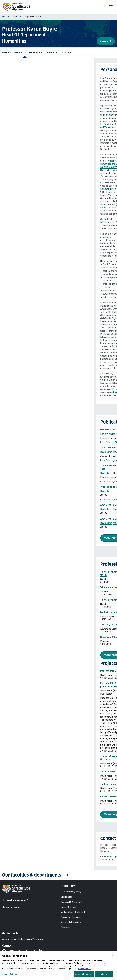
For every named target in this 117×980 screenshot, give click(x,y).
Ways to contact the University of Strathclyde (23, 939)
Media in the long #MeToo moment (25, 612)
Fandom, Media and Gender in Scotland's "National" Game (36, 796)
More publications (22, 538)
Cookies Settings (10, 974)
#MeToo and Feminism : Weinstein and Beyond (31, 487)
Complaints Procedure (71, 922)
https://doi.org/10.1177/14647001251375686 (29, 442)
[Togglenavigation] (111, 7)
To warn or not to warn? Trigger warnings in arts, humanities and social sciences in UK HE (54, 448)
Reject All (104, 974)
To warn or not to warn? (19, 600)
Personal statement (13, 52)
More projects (20, 814)
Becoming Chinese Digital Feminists (25, 637)
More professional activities (29, 655)
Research (52, 52)
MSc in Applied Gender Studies (22, 222)
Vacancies (65, 927)
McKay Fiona (41, 509)
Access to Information (71, 917)
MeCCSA (24, 392)
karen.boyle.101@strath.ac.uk (27, 856)
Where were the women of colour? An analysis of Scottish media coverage (46, 587)
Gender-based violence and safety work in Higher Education (38, 430)
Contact (106, 41)
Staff (15, 17)
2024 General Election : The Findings (26, 505)
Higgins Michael (56, 509)
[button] (59, 875)
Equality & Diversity (69, 907)
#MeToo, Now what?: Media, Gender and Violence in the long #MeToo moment (48, 625)
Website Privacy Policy (71, 892)
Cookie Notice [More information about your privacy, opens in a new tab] (84, 969)
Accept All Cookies (84, 974)
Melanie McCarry (15, 167)
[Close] (113, 956)
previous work (39, 179)
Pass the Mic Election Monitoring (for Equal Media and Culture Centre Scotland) (48, 671)
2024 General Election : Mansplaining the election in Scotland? (39, 519)
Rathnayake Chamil (56, 473)
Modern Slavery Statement (73, 912)
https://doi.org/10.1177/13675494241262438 (29, 481)
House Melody (44, 434)
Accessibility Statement (71, 902)
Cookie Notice (67, 897)
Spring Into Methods (17, 772)
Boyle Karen (30, 434)
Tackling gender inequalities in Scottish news (30, 784)
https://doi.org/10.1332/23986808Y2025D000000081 (33, 460)
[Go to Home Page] (3, 17)
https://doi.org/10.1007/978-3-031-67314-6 (28, 500)
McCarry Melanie (15, 434)
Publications (36, 52)
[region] (59, 966)
